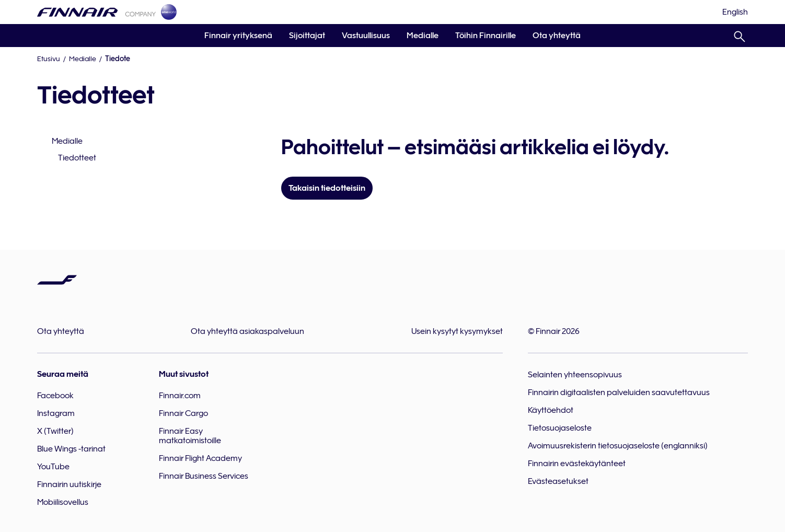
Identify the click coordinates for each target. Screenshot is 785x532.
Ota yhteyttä (557, 36)
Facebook (55, 396)
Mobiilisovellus (63, 502)
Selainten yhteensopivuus (575, 375)
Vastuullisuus (366, 36)
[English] (735, 12)
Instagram (56, 413)
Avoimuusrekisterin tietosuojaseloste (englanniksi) (618, 446)
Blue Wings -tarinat (71, 449)
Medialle (423, 36)
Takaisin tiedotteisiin (327, 188)
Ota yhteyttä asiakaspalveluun (247, 331)
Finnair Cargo (183, 413)
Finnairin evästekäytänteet (577, 464)
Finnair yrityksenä (238, 36)
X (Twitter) (55, 431)
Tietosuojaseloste (560, 428)
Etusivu (49, 59)
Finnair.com (180, 396)
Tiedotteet (77, 158)
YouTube (53, 467)
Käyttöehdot (551, 410)
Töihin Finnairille (486, 36)
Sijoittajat (307, 36)
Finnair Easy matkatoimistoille (190, 436)
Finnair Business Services (204, 476)
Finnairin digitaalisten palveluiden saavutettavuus (619, 392)
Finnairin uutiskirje (69, 484)
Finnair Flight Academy (200, 458)
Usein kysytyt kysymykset (457, 331)
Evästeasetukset (558, 481)
